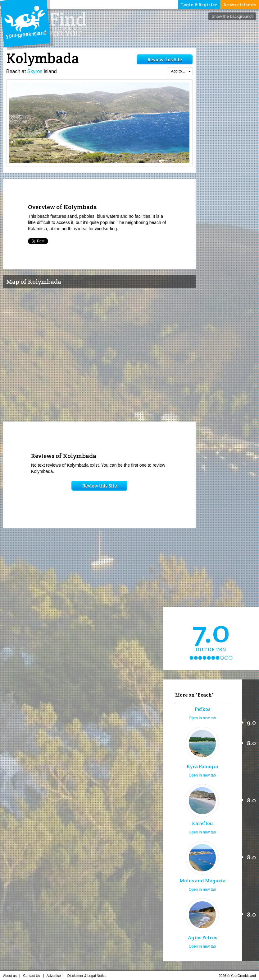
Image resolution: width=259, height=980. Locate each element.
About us (11, 976)
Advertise (55, 976)
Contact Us (33, 976)
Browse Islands (240, 5)
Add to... (181, 71)
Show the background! (232, 16)
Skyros (35, 71)
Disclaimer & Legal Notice (89, 976)
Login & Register (199, 5)
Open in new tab (202, 718)
